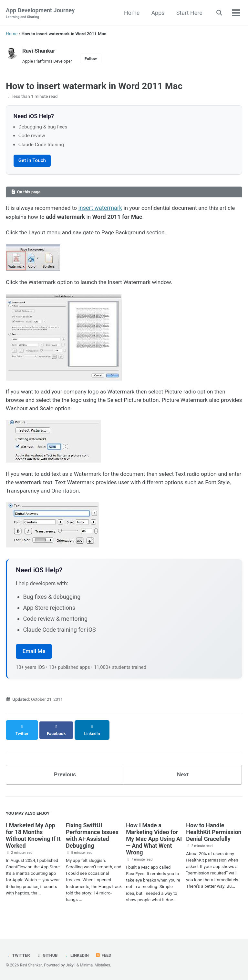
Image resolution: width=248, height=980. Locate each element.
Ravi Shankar (39, 51)
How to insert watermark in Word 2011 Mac (94, 87)
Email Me (34, 657)
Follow (93, 59)
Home (130, 13)
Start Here (188, 13)
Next (183, 775)
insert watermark (103, 209)
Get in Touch (32, 161)
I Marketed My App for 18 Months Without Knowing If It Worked (33, 837)
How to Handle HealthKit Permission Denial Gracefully (214, 833)
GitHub (48, 955)
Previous (65, 775)
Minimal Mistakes (97, 965)
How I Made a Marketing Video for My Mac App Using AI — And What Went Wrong (154, 840)
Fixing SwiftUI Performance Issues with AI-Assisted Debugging (92, 837)
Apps (156, 13)
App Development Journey (40, 13)
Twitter (18, 955)
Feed (106, 955)
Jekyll (71, 965)
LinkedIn (78, 955)
